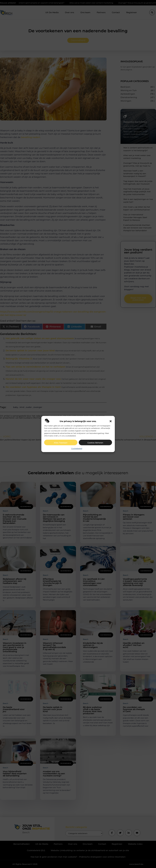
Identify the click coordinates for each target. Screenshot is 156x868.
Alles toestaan (61, 443)
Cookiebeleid (77, 448)
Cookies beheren (95, 443)
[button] (111, 421)
